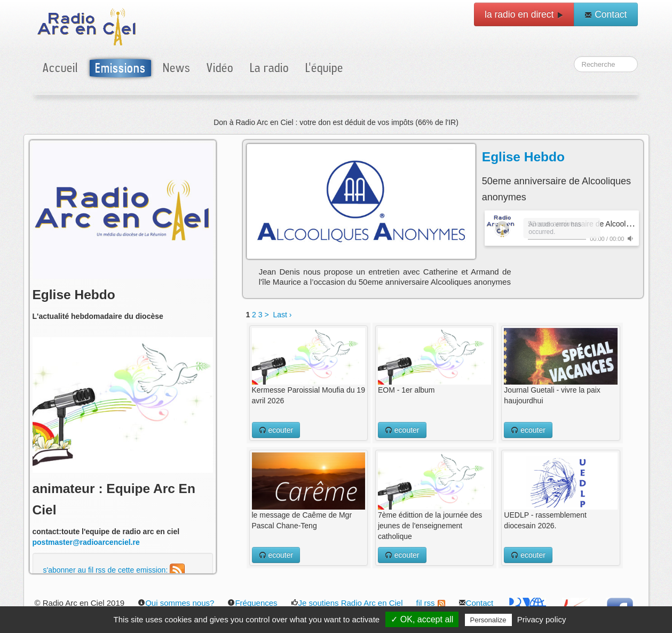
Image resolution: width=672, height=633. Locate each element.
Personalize (488, 620)
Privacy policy (542, 619)
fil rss (431, 603)
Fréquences (252, 603)
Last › (282, 315)
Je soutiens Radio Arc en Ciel (347, 603)
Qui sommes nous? (176, 603)
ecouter (276, 430)
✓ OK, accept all (422, 619)
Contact (606, 14)
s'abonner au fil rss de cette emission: (114, 570)
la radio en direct (524, 14)
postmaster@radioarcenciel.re (86, 542)
